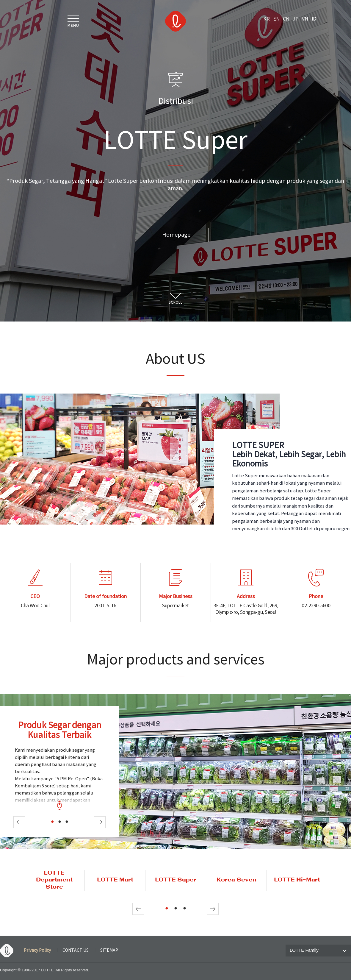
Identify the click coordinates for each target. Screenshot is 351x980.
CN (286, 19)
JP (296, 19)
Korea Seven (236, 880)
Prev (19, 822)
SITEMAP (109, 951)
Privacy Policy (37, 951)
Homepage (176, 235)
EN (276, 19)
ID (314, 19)
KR (267, 19)
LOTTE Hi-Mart (297, 880)
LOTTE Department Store (54, 880)
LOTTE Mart (115, 880)
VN (305, 19)
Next (100, 822)
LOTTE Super (176, 880)
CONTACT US (76, 951)
